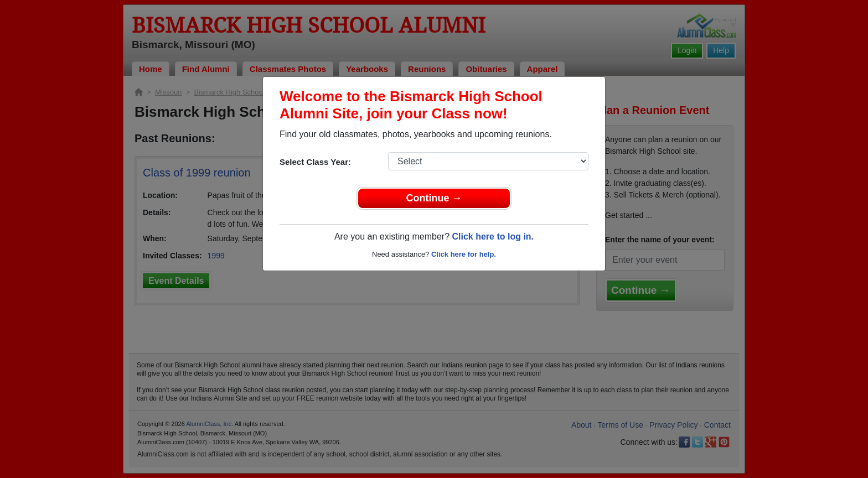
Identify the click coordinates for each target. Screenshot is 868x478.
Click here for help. (464, 254)
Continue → (434, 198)
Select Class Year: (315, 162)
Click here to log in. (493, 237)
